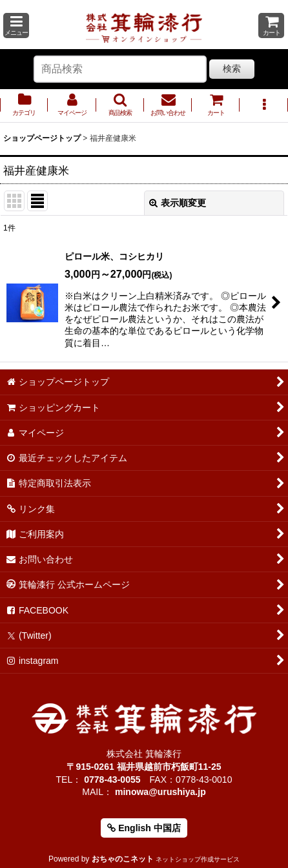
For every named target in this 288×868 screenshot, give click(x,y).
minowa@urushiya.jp (160, 792)
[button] (16, 26)
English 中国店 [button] (144, 828)
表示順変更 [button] (178, 203)
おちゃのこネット (123, 859)
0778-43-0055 (112, 780)
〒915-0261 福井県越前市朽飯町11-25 (144, 767)
